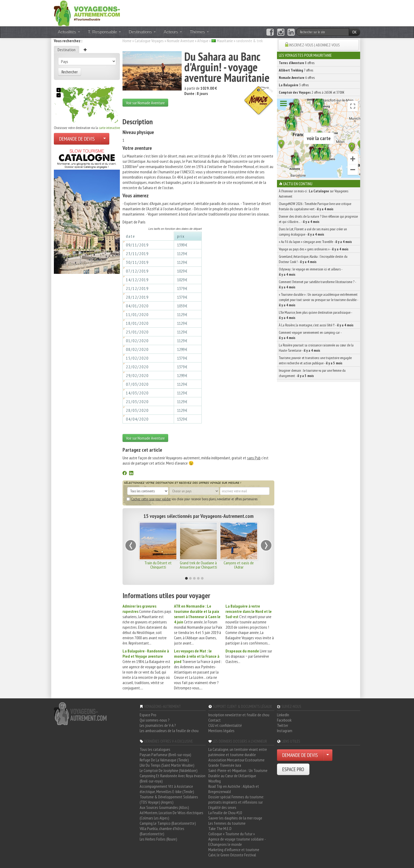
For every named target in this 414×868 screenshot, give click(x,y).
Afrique (203, 41)
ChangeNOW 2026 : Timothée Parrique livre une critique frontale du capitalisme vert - (315, 206)
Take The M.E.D (220, 828)
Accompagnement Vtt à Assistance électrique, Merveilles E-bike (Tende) (167, 789)
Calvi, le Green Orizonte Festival (232, 855)
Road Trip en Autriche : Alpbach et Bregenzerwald (234, 789)
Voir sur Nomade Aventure (145, 103)
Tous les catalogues (155, 749)
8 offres (297, 63)
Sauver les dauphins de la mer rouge (235, 818)
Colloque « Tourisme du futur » (232, 834)
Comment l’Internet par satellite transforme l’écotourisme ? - (317, 284)
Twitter (283, 725)
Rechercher (70, 72)
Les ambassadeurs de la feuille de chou (169, 731)
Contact (215, 720)
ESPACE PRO (293, 769)
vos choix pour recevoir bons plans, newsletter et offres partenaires (192, 499)
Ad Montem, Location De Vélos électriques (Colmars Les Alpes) (171, 815)
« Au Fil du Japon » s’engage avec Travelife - (315, 242)
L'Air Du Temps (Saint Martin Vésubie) (167, 765)
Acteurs (173, 32)
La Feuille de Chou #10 (225, 813)
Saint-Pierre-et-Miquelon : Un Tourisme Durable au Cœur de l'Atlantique (238, 773)
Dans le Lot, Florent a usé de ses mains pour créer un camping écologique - (313, 232)
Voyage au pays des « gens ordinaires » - (314, 249)
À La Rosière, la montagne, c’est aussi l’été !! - (316, 325)
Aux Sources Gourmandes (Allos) (164, 807)
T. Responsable (104, 32)
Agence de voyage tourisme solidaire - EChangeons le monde (237, 842)
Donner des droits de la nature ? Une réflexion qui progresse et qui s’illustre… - (318, 219)
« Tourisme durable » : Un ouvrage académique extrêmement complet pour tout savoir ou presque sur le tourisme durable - (318, 300)
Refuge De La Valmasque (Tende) (164, 760)
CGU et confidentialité (225, 725)
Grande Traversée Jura (225, 765)
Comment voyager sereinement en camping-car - (310, 335)
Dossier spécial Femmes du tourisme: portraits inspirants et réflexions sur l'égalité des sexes (236, 802)
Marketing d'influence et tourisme (234, 850)
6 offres (297, 78)
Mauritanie (225, 41)
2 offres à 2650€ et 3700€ (312, 92)
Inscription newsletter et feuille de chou (239, 715)
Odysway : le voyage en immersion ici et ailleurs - (310, 272)
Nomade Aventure (180, 41)
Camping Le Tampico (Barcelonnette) (168, 823)
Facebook (284, 720)
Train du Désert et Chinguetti (158, 565)
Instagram (285, 731)
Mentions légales (221, 731)
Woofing (215, 781)
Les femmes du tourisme (227, 823)
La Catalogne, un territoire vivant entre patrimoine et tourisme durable (238, 752)
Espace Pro (148, 715)
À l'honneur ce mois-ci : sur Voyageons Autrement (314, 194)
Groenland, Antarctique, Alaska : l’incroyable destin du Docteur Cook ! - (313, 259)
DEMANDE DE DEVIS (77, 139)
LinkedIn (283, 715)
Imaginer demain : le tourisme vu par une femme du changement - (312, 373)
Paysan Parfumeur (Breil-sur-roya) (165, 755)
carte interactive (109, 128)
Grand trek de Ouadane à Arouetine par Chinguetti (198, 565)
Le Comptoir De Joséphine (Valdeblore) (169, 770)
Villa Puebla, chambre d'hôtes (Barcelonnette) (162, 831)
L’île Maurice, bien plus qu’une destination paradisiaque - (315, 315)
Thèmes (199, 32)
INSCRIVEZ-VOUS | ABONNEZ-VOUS (314, 45)
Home (127, 41)
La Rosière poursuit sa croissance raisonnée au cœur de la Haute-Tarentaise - (316, 348)
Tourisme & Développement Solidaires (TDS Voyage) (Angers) (169, 799)
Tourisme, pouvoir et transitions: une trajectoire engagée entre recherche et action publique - (315, 360)
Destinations (142, 32)
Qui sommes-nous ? (155, 720)
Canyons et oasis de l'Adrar (239, 565)
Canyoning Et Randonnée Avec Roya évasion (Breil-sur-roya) (173, 778)
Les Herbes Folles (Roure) (158, 839)
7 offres (296, 70)
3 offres (294, 85)
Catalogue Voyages (149, 41)
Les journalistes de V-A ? (158, 725)
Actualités (69, 32)
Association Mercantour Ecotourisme (236, 760)
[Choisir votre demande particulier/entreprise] (105, 139)
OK (354, 32)
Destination (67, 50)
